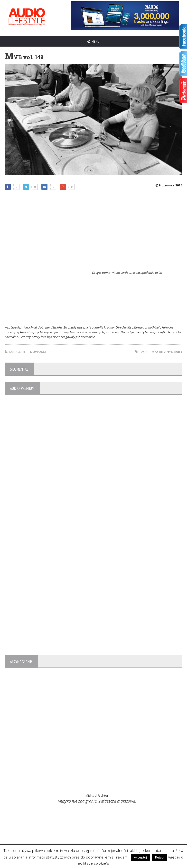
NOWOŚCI (38, 352)
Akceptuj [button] (140, 857)
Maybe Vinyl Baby (167, 352)
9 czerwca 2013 (169, 185)
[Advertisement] (93, 234)
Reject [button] (160, 857)
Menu (94, 41)
